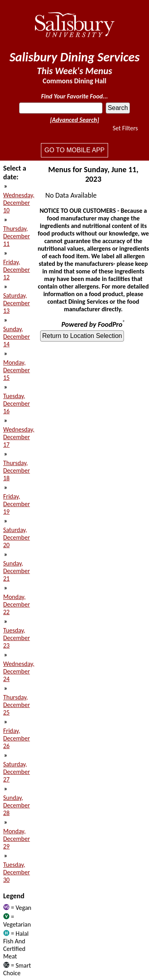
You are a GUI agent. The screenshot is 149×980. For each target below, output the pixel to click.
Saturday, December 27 (16, 772)
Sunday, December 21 (16, 571)
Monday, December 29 (16, 839)
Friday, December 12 (16, 270)
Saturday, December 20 (16, 537)
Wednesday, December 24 (19, 671)
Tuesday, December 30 (16, 872)
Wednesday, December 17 (19, 437)
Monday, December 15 (16, 370)
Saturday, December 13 (16, 303)
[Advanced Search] (75, 120)
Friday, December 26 (16, 738)
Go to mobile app (74, 150)
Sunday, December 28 (16, 805)
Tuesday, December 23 (16, 638)
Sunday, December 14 (16, 337)
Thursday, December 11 (16, 236)
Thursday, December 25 (16, 705)
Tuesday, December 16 (16, 404)
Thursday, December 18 (16, 470)
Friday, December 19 (16, 504)
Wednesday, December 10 (19, 203)
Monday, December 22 (16, 604)
